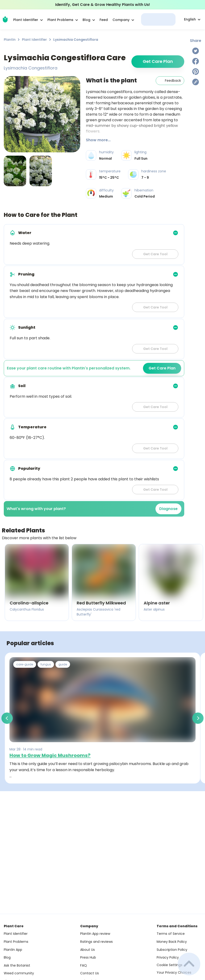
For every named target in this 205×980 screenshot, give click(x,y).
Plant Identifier (34, 40)
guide (63, 664)
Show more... (98, 140)
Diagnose (168, 509)
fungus (46, 664)
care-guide (25, 664)
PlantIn (10, 40)
